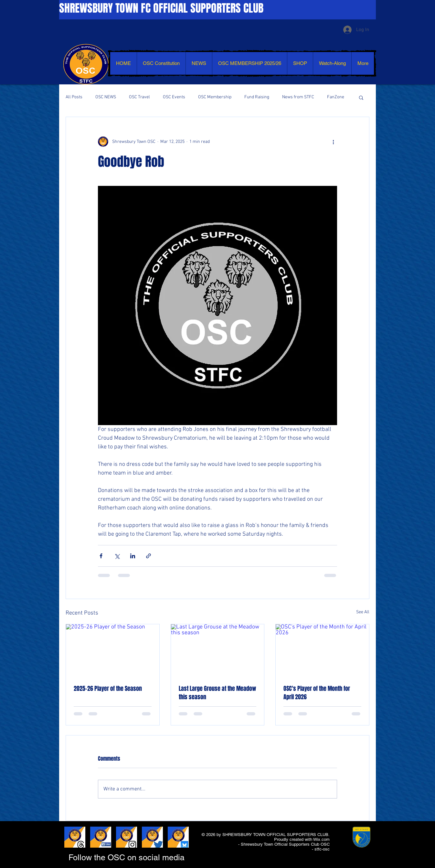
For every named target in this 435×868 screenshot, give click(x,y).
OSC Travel (139, 97)
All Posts (74, 97)
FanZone (336, 97)
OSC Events (174, 97)
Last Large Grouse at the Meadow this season (217, 693)
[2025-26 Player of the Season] (113, 650)
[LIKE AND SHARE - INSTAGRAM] (127, 837)
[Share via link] (149, 556)
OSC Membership (215, 97)
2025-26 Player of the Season (108, 689)
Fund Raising (257, 97)
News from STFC (298, 97)
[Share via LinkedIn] (133, 556)
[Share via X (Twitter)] (117, 556)
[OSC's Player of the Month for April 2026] (322, 650)
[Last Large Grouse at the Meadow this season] (218, 650)
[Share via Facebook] (101, 556)
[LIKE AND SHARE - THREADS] (75, 837)
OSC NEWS (106, 97)
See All (363, 612)
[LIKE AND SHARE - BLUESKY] (178, 837)
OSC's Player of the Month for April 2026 (317, 693)
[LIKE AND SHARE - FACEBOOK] (101, 837)
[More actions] (333, 142)
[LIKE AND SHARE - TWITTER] (152, 837)
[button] (361, 97)
